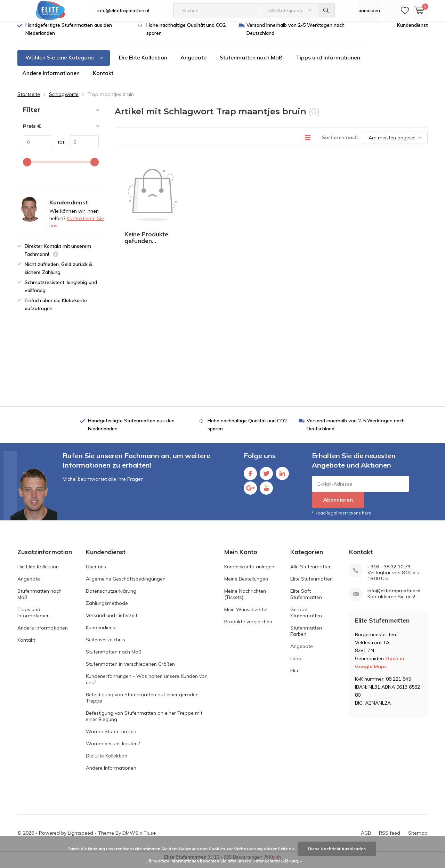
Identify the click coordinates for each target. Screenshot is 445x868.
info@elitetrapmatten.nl (123, 10)
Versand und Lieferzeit (112, 620)
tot (58, 147)
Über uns (96, 571)
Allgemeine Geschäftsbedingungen (126, 584)
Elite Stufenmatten (311, 584)
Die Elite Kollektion (143, 63)
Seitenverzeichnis (106, 644)
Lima (296, 663)
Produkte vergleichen (248, 626)
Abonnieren (338, 505)
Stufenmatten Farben (306, 636)
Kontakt (103, 78)
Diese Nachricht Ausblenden (337, 849)
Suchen (326, 10)
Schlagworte (64, 99)
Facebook (250, 477)
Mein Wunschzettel (246, 614)
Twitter (266, 477)
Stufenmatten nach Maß (251, 63)
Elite (295, 675)
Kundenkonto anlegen (249, 571)
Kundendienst (412, 30)
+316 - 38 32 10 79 (389, 572)
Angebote (193, 63)
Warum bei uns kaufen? (113, 748)
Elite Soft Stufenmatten (306, 599)
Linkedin (282, 477)
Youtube (266, 492)
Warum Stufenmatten (111, 736)
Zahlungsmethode (107, 608)
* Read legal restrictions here (342, 518)
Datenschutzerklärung (111, 596)
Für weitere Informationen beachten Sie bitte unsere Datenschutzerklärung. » (224, 861)
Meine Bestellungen (246, 584)
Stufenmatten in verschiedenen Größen (130, 669)
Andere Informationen (51, 78)
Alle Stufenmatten (311, 571)
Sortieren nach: (341, 143)
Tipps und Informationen (328, 63)
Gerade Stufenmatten (306, 617)
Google (250, 492)
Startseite (29, 99)
